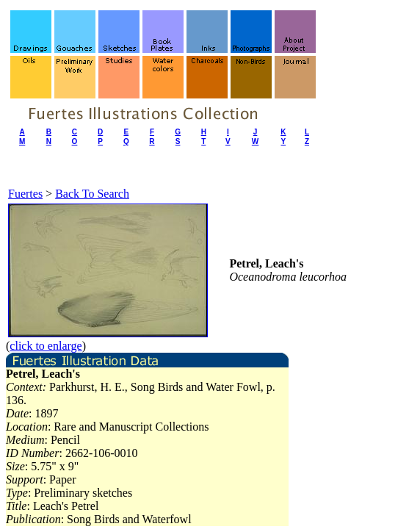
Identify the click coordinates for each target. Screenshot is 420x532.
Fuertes (25, 194)
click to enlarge (46, 346)
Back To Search (92, 194)
